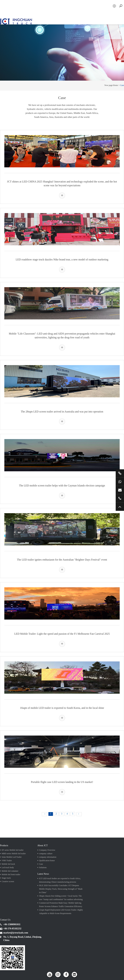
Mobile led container (10, 871)
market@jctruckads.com (120, 490)
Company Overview (47, 850)
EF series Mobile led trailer (13, 850)
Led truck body (8, 867)
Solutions (43, 867)
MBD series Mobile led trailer (14, 854)
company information (48, 857)
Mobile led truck (8, 864)
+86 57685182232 (120, 498)
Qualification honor (47, 861)
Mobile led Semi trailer (11, 874)
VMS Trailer (7, 861)
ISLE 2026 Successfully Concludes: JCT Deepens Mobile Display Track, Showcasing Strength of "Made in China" (61, 889)
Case (122, 85)
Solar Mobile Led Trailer (12, 857)
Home (116, 85)
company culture (46, 854)
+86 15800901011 (120, 482)
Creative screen (8, 881)
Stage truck (6, 878)
